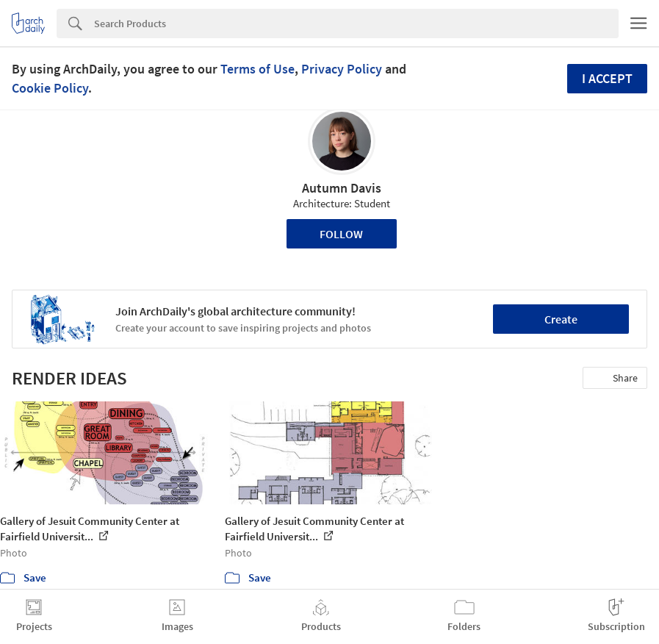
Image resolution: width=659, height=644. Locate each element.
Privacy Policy (342, 69)
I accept (607, 78)
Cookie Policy (50, 88)
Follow (341, 234)
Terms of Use (258, 69)
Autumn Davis (342, 188)
